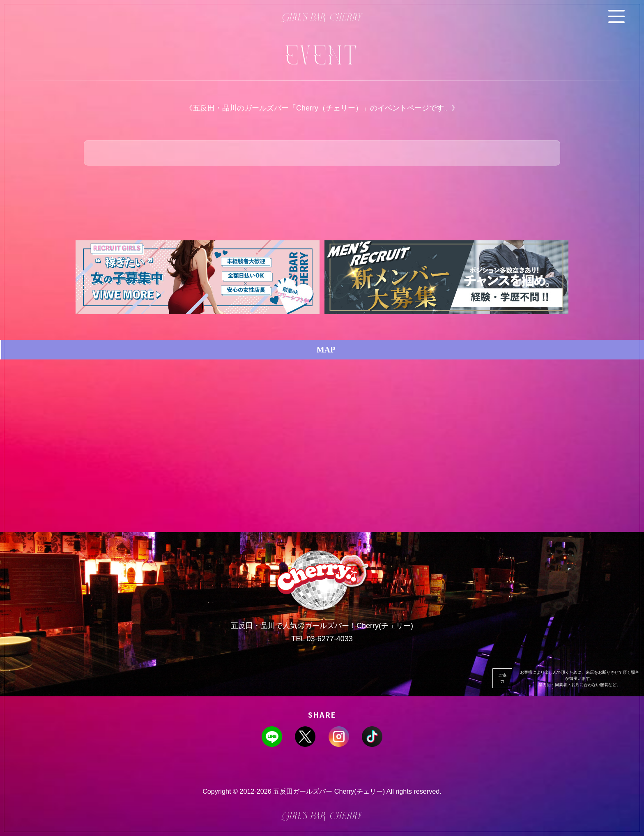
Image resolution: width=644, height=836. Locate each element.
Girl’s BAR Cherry (322, 18)
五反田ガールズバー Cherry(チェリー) (329, 791)
